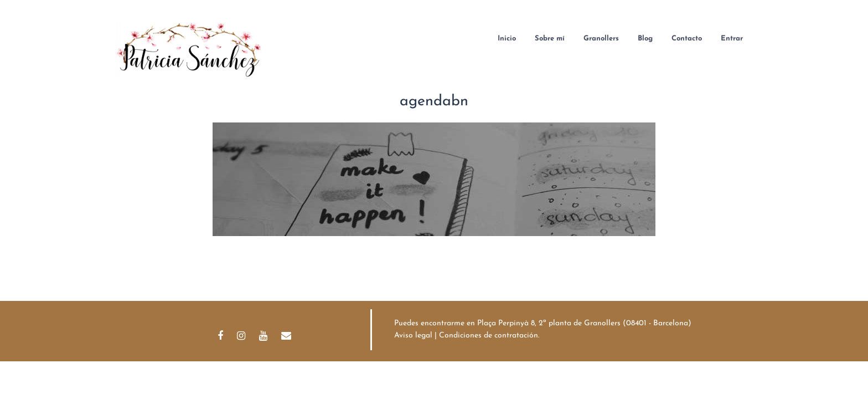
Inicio (507, 39)
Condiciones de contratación (489, 336)
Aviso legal (413, 336)
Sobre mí (550, 39)
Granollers (601, 39)
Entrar (732, 39)
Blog (645, 39)
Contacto (687, 39)
